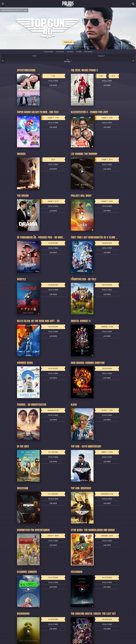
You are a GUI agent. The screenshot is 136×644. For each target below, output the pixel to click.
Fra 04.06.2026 (107, 619)
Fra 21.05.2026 (53, 578)
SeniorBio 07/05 (53, 410)
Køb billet (68, 42)
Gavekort (70, 52)
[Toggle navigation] (3, 4)
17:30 (48, 76)
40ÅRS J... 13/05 (107, 452)
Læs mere (53, 85)
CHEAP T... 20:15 (104, 160)
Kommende (60, 52)
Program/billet (48, 52)
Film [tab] (34, 56)
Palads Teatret (68, 3)
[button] (5, 43)
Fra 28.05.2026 (53, 619)
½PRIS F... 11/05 (107, 410)
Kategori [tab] (101, 56)
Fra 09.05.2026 (53, 243)
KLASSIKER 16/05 (107, 494)
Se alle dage (53, 81)
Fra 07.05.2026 (107, 285)
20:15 (111, 76)
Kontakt (79, 52)
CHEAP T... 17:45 (50, 118)
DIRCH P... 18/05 (53, 536)
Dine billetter (88, 52)
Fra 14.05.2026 (53, 452)
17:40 (99, 76)
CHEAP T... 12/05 (107, 201)
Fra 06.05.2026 (107, 243)
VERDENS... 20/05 (107, 536)
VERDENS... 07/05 (107, 327)
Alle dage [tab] (68, 61)
